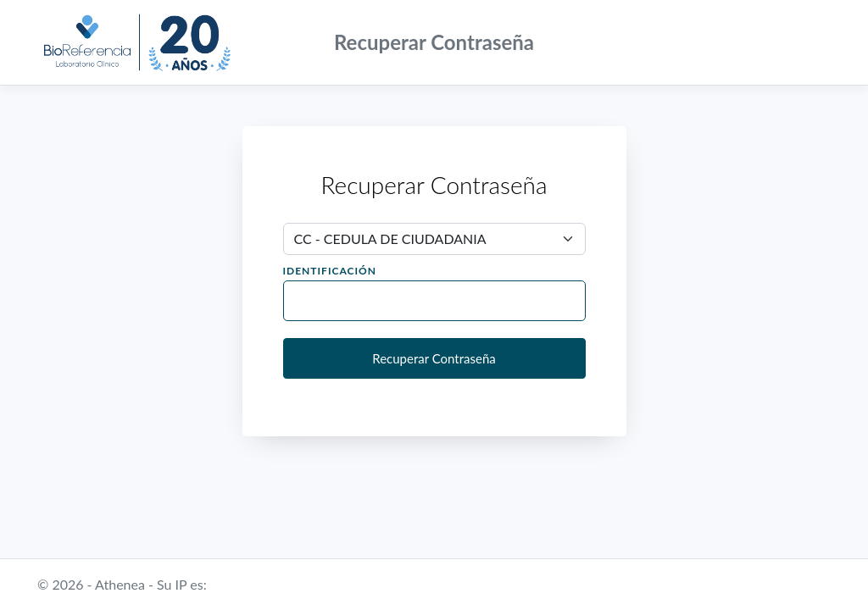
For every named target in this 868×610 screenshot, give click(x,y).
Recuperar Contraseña (434, 358)
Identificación (330, 271)
